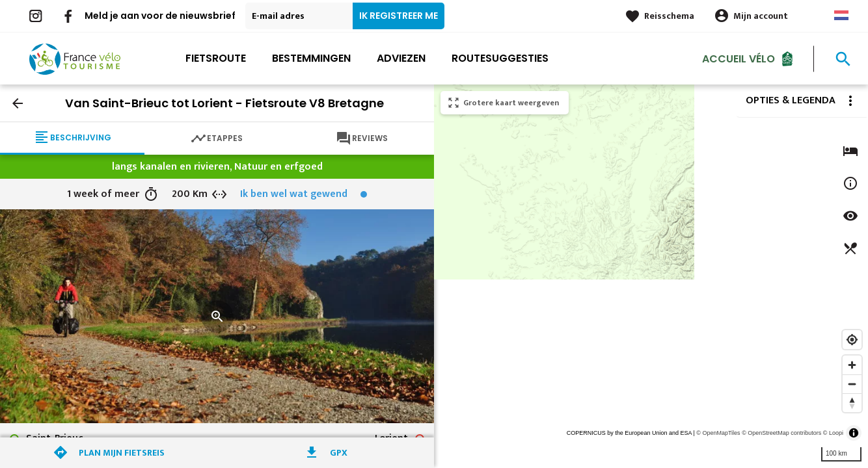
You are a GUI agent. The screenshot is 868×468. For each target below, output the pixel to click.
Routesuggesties (500, 58)
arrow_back (18, 103)
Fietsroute (216, 58)
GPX (339, 453)
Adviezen (401, 58)
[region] (651, 276)
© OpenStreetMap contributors (781, 433)
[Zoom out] (852, 384)
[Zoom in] (852, 365)
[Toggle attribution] (854, 433)
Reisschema (669, 16)
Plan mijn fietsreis (122, 453)
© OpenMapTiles (718, 433)
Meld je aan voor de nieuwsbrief (160, 16)
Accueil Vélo (739, 58)
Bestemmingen (311, 58)
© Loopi (833, 433)
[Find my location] (852, 340)
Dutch (841, 15)
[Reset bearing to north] (852, 403)
